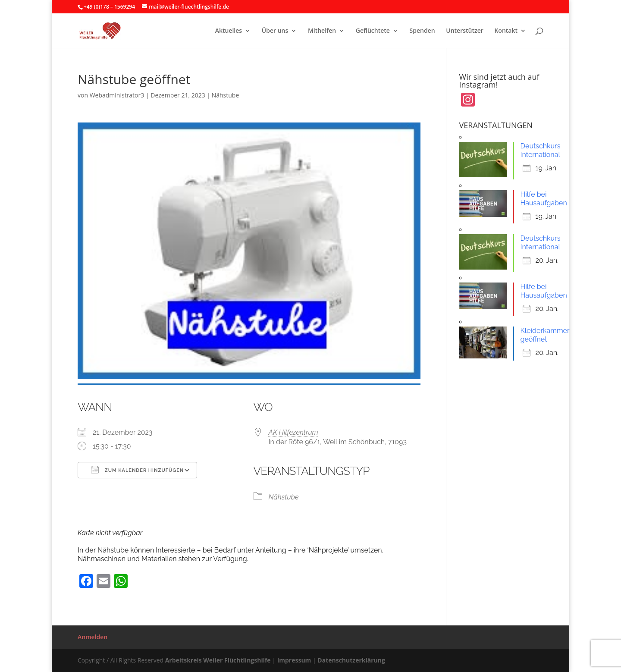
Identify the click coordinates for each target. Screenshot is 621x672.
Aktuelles (229, 31)
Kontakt (506, 31)
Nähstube (226, 95)
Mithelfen (322, 31)
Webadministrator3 (117, 95)
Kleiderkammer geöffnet (545, 335)
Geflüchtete (373, 31)
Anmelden (93, 637)
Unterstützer (465, 31)
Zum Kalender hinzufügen (137, 470)
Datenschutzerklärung (351, 660)
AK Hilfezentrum (293, 432)
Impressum (294, 660)
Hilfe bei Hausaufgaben (544, 199)
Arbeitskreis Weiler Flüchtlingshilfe (218, 660)
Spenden (422, 31)
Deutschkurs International (541, 150)
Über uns (275, 31)
